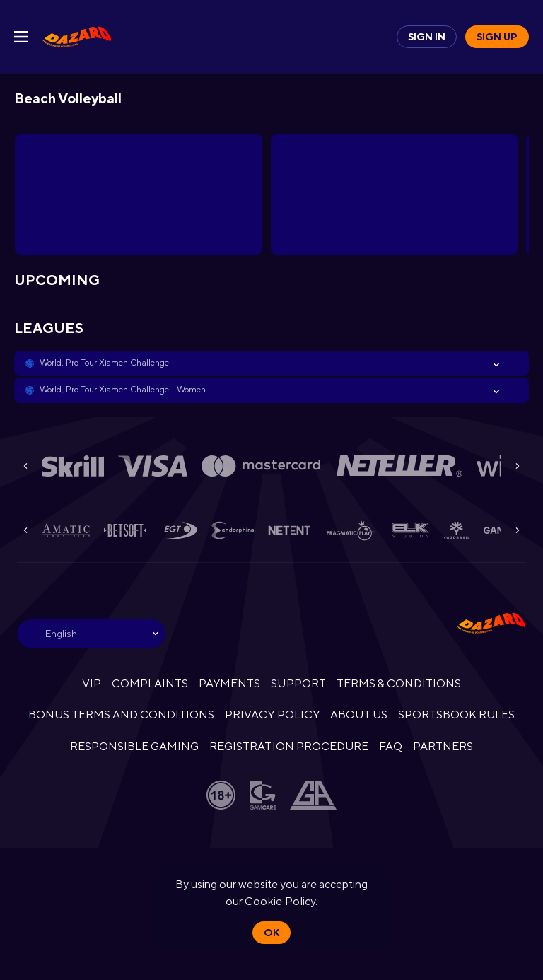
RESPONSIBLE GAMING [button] (134, 746)
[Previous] (25, 466)
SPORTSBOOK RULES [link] (456, 714)
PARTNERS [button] (443, 746)
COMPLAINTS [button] (150, 683)
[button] (271, 363)
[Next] (518, 466)
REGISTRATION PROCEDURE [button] (289, 746)
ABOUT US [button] (359, 714)
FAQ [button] (391, 746)
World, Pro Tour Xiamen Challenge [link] (104, 363)
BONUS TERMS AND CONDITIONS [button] (122, 714)
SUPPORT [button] (298, 683)
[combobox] (91, 634)
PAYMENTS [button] (229, 683)
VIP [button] (92, 683)
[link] (77, 37)
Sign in (427, 37)
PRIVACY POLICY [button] (272, 714)
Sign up (497, 37)
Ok (271, 933)
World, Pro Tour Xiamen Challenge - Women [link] (123, 390)
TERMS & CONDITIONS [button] (399, 683)
